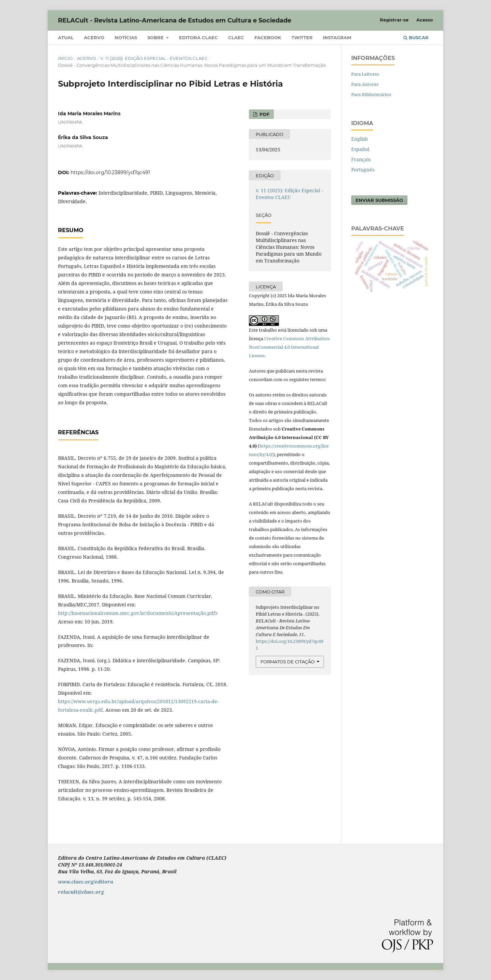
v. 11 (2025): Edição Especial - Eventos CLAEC (154, 58)
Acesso (425, 20)
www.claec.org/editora (86, 882)
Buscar (416, 37)
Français (361, 159)
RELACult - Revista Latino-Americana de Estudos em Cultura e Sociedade (175, 20)
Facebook (268, 37)
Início (65, 58)
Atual (66, 37)
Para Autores (365, 84)
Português (363, 170)
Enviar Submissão (379, 200)
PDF (264, 114)
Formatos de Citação (288, 662)
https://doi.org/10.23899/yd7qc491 (110, 172)
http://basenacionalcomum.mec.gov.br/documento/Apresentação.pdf (137, 613)
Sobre (156, 37)
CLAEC (236, 37)
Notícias (126, 37)
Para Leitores (365, 74)
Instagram (337, 37)
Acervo (94, 37)
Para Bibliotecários (371, 94)
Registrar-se (394, 20)
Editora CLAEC (198, 37)
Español (360, 149)
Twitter (302, 37)
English (360, 139)
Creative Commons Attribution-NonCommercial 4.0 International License (290, 347)
